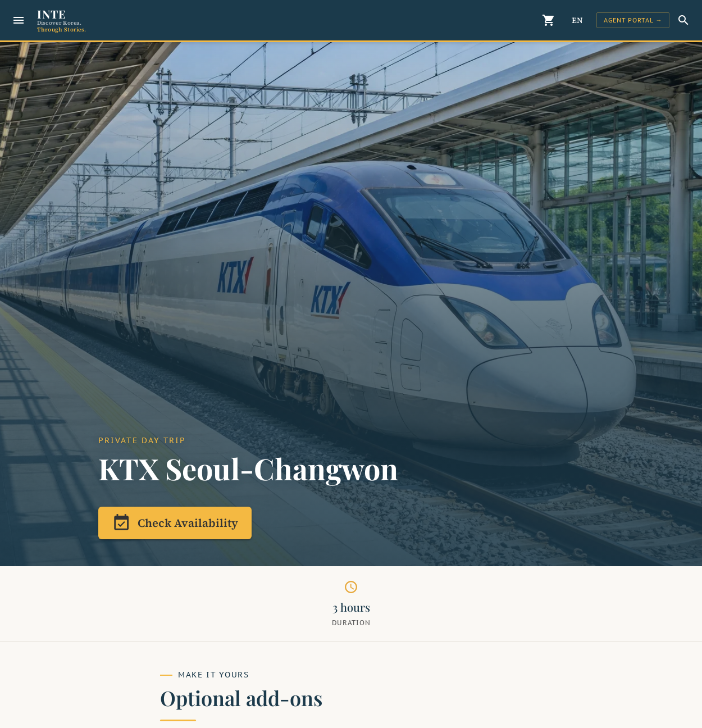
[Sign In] (633, 20)
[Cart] (549, 20)
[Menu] (19, 20)
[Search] (683, 20)
